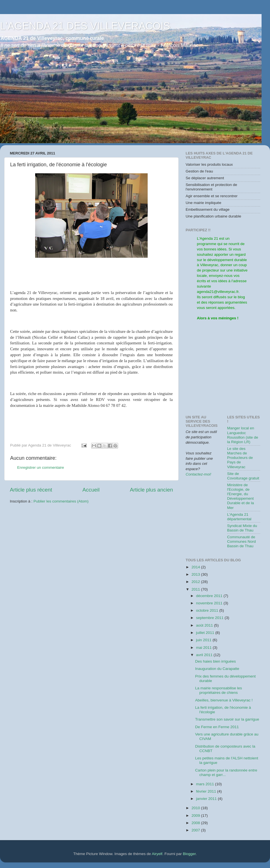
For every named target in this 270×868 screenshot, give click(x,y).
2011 (196, 589)
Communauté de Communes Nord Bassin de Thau (242, 541)
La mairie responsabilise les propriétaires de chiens (219, 690)
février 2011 (207, 791)
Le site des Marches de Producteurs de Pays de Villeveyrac (240, 458)
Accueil (91, 490)
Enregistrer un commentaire (41, 467)
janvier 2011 (207, 799)
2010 (196, 808)
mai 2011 (204, 648)
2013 (196, 574)
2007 (196, 830)
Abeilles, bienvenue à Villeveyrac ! (224, 700)
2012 (196, 582)
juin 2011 (204, 640)
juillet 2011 (206, 633)
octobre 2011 (208, 610)
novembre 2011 (210, 603)
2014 (196, 567)
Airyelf (157, 854)
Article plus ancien (151, 490)
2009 (196, 816)
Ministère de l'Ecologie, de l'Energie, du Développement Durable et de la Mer (241, 496)
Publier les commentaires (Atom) (61, 501)
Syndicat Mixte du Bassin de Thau (242, 528)
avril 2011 (205, 655)
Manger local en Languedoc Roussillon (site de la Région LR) (243, 435)
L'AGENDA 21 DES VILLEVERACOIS (85, 26)
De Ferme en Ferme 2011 (217, 727)
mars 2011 (206, 784)
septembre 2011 (210, 618)
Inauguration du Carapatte (217, 669)
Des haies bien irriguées (216, 661)
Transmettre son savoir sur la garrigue (227, 719)
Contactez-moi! (198, 474)
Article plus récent (31, 490)
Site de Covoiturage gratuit (243, 476)
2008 (196, 823)
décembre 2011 (210, 596)
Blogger (189, 854)
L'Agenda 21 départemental (239, 517)
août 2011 (205, 625)
